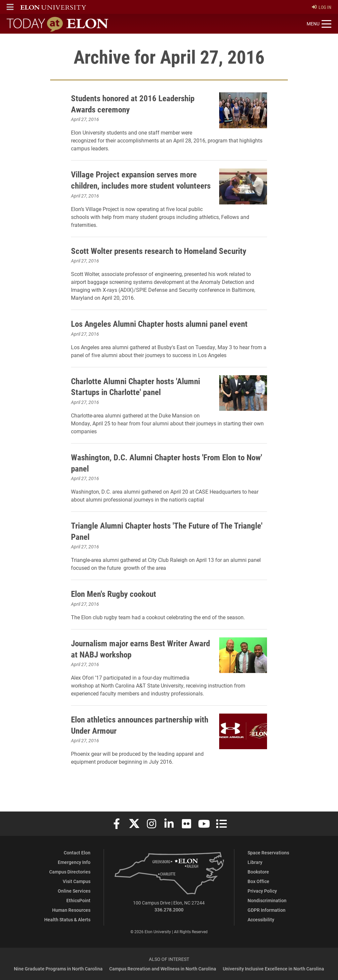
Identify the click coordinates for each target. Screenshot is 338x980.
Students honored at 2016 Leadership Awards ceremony (140, 103)
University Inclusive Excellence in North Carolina (273, 969)
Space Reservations (268, 853)
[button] (10, 7)
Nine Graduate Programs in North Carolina (58, 969)
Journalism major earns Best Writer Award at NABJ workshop (136, 662)
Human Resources (71, 910)
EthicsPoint (78, 900)
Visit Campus (77, 881)
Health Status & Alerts (67, 919)
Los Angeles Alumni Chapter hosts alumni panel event (159, 332)
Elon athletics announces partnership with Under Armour (140, 739)
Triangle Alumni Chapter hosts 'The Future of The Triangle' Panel (161, 545)
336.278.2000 (169, 910)
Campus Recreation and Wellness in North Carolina (163, 969)
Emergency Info (74, 862)
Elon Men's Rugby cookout (119, 608)
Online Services (74, 891)
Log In (322, 7)
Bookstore (258, 872)
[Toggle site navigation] (319, 24)
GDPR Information (267, 910)
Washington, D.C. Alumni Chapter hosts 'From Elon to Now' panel (164, 476)
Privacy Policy (262, 891)
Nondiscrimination (267, 900)
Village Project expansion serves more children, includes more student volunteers (140, 185)
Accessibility (261, 919)
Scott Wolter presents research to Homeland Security (169, 253)
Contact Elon (77, 853)
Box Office (258, 881)
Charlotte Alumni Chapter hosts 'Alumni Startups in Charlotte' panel (136, 400)
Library (255, 862)
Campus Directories (70, 872)
